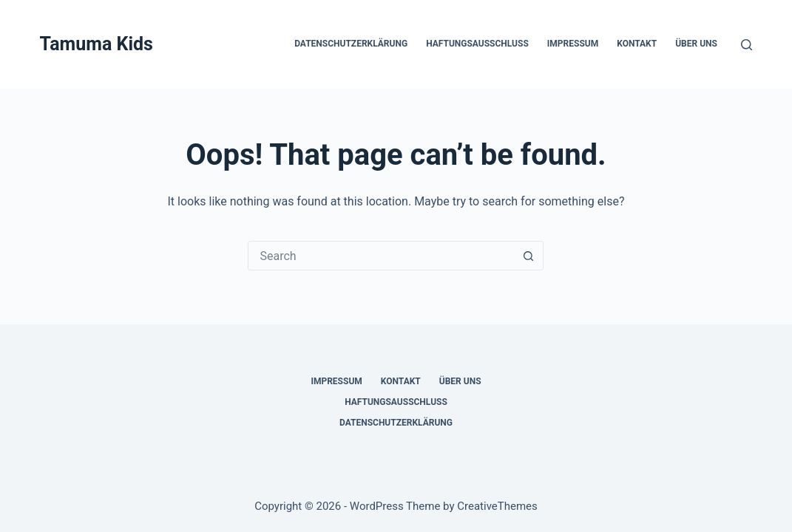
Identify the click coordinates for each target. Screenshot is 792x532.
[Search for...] (381, 256)
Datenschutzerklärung (351, 44)
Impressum (573, 44)
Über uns (696, 44)
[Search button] (528, 256)
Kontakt (637, 44)
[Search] (747, 45)
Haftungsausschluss (477, 44)
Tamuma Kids (97, 44)
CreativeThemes (497, 506)
